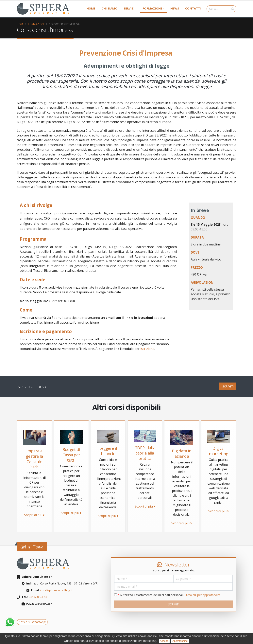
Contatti (193, 8)
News (175, 8)
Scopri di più (34, 515)
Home (91, 8)
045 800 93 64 (38, 597)
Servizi (129, 8)
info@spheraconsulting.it (56, 590)
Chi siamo (110, 8)
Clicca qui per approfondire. (203, 595)
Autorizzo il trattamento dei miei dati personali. (168, 595)
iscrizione (147, 349)
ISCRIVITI (228, 386)
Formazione (152, 8)
